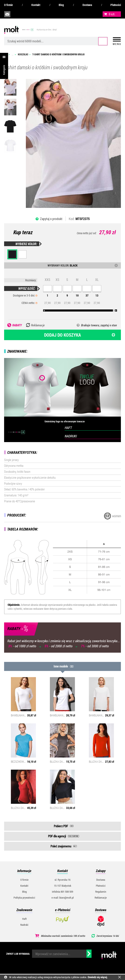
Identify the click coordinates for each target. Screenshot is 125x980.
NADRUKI (71, 436)
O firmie (8, 5)
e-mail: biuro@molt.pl (63, 898)
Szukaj (103, 41)
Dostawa (87, 5)
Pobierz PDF (61, 826)
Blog (61, 5)
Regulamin (101, 892)
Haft (24, 919)
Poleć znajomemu (61, 846)
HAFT (68, 428)
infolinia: (17, 14)
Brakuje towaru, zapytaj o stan (99, 325)
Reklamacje (101, 898)
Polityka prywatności (24, 898)
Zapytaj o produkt (51, 219)
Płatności (116, 5)
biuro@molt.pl (7, 14)
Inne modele (61, 666)
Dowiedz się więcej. (98, 977)
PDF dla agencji (57, 836)
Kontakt (36, 5)
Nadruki (24, 925)
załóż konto (35, 14)
